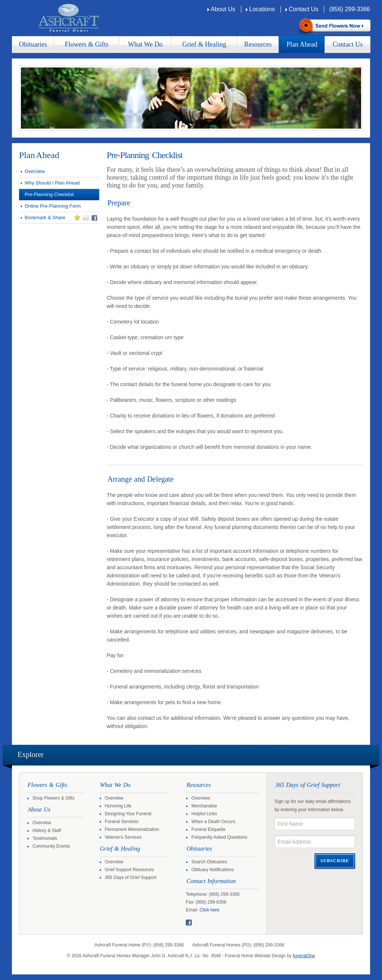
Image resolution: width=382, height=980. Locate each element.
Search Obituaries (209, 862)
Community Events (51, 846)
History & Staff (47, 831)
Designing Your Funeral (128, 814)
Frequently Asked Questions (219, 837)
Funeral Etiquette (208, 829)
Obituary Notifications (213, 870)
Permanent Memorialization (132, 829)
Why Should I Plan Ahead (52, 183)
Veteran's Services (123, 837)
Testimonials (45, 838)
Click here (209, 910)
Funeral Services (122, 822)
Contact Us (303, 9)
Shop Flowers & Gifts (54, 798)
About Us (223, 9)
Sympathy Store (334, 26)
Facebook (189, 923)
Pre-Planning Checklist (49, 194)
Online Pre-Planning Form (53, 206)
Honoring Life (118, 806)
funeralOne (304, 956)
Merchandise (204, 806)
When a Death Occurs (213, 822)
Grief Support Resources (129, 870)
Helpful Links (204, 814)
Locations (262, 9)
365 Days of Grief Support (131, 877)
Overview (35, 171)
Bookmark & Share (58, 219)
